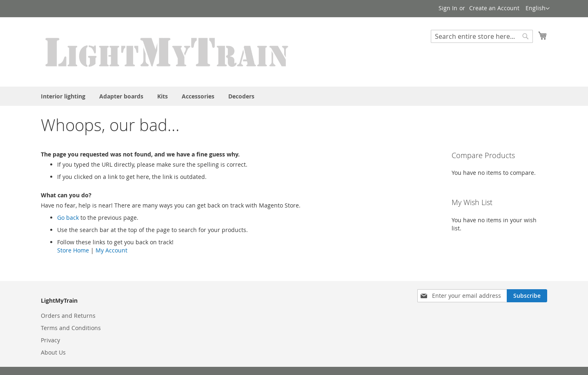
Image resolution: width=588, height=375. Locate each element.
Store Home (73, 250)
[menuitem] (63, 96)
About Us (53, 352)
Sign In (448, 8)
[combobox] (482, 36)
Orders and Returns (68, 316)
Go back (68, 218)
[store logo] (167, 51)
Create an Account (494, 8)
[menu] (294, 96)
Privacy (50, 340)
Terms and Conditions (71, 328)
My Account (111, 250)
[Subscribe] (527, 296)
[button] (538, 9)
